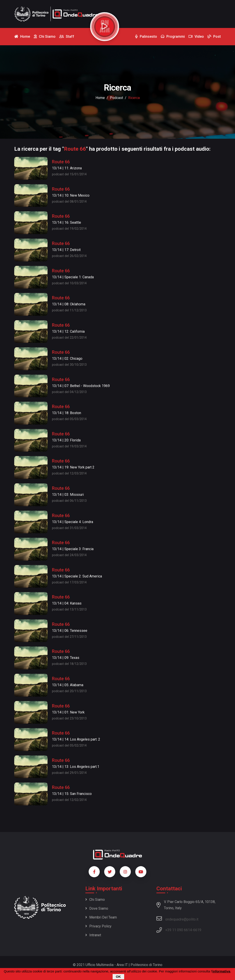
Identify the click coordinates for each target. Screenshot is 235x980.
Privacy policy (98, 926)
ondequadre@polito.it (177, 919)
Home (100, 98)
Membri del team (101, 917)
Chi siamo (95, 900)
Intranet (93, 935)
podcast (117, 98)
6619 (197, 930)
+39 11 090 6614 (179, 930)
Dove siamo (97, 908)
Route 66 (61, 162)
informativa (221, 971)
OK (118, 977)
